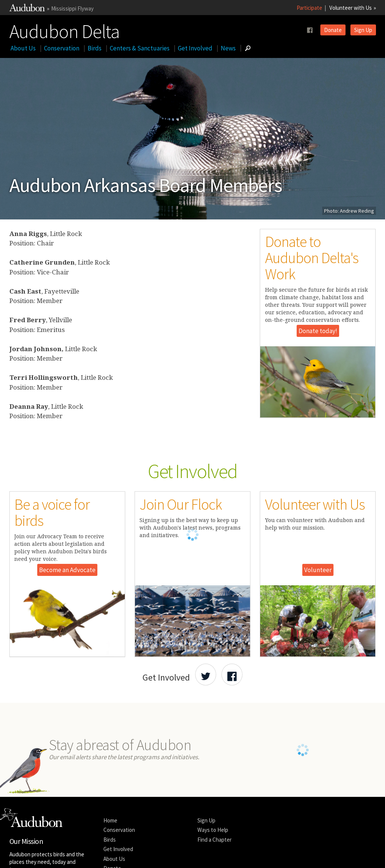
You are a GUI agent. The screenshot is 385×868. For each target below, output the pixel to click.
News (228, 48)
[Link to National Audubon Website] (27, 9)
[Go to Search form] (248, 48)
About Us (23, 48)
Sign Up (363, 30)
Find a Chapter (214, 859)
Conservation (62, 48)
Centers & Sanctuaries (140, 48)
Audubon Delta (64, 30)
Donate (333, 30)
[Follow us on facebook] (310, 30)
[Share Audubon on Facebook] (232, 675)
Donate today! (318, 331)
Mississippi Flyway (72, 8)
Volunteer (318, 570)
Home (110, 840)
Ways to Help (213, 849)
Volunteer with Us (351, 8)
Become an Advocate (67, 570)
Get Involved (195, 48)
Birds (95, 48)
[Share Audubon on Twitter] (206, 675)
